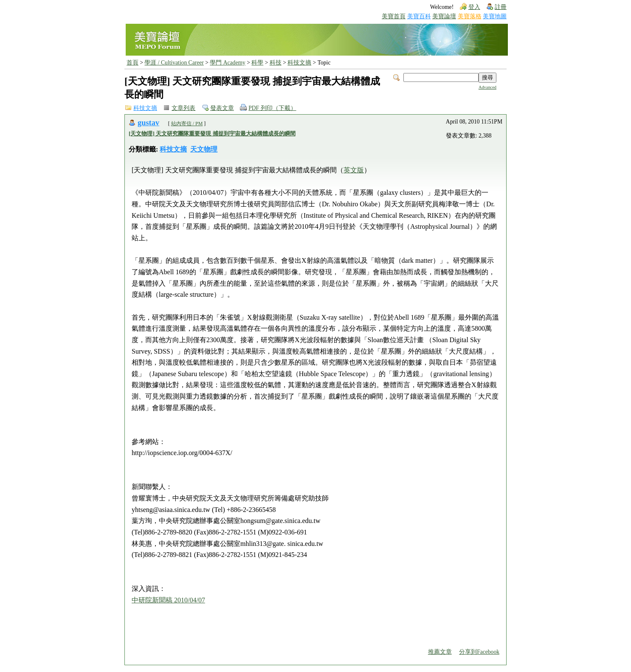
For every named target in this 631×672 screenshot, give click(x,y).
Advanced (487, 87)
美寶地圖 (495, 16)
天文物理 (204, 149)
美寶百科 (419, 16)
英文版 (354, 170)
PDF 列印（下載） (272, 108)
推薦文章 (440, 652)
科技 (276, 63)
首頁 (132, 63)
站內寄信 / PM (187, 124)
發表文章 (222, 108)
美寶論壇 (444, 16)
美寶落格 (470, 16)
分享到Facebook (479, 652)
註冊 (501, 7)
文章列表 (183, 108)
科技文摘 (299, 63)
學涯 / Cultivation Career (174, 63)
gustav (148, 123)
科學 (257, 63)
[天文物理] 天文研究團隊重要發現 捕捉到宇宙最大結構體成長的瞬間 (212, 134)
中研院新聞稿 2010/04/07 (168, 600)
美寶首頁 (394, 16)
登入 (474, 7)
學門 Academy (227, 63)
